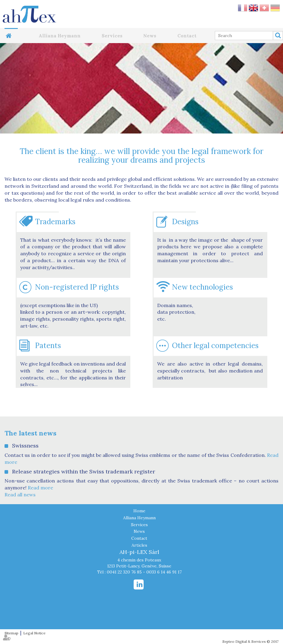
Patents (48, 346)
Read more (40, 488)
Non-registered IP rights (77, 287)
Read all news (20, 495)
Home (11, 36)
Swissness (25, 446)
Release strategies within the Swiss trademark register (84, 471)
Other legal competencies (215, 346)
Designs (185, 222)
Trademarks (55, 222)
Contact (187, 36)
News (150, 36)
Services (112, 36)
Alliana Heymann (60, 36)
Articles (139, 545)
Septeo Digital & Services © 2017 (250, 641)
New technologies (202, 287)
